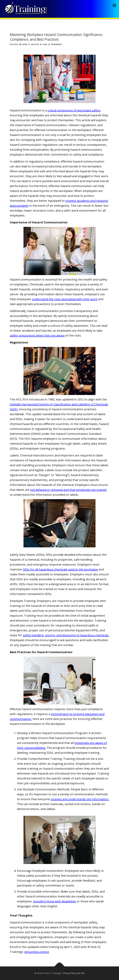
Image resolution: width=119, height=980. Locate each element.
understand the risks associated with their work (65, 299)
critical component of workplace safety (74, 110)
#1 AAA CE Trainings (51, 44)
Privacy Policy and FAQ (74, 973)
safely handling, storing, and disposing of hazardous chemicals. (66, 635)
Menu (114, 5)
